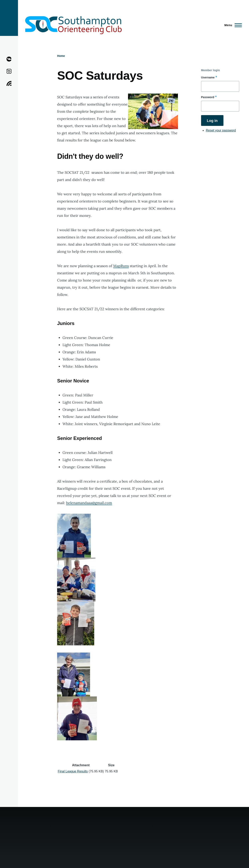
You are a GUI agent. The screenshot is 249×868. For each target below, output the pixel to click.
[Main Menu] (232, 25)
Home (61, 56)
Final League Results (73, 771)
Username (208, 77)
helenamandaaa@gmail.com (89, 503)
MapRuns (121, 266)
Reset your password (221, 130)
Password (208, 97)
